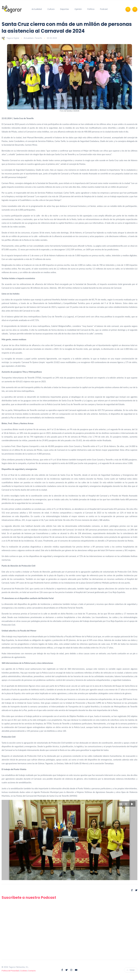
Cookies (24, 971)
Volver (131, 970)
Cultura (51, 9)
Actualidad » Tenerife (33, 38)
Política (91, 9)
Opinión (78, 9)
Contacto (32, 971)
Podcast (104, 9)
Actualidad (37, 9)
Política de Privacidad (10, 971)
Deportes (64, 9)
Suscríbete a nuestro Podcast (30, 897)
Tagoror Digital (10, 38)
